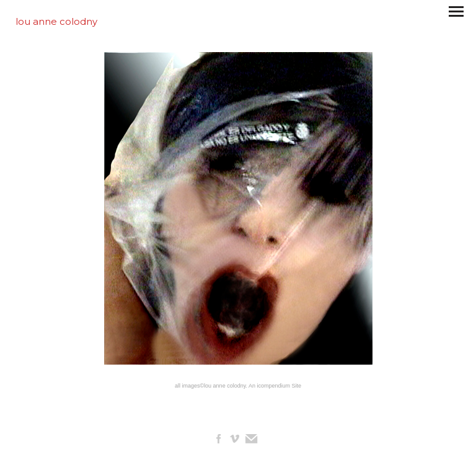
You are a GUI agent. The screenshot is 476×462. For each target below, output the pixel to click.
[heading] (56, 21)
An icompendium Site (275, 386)
